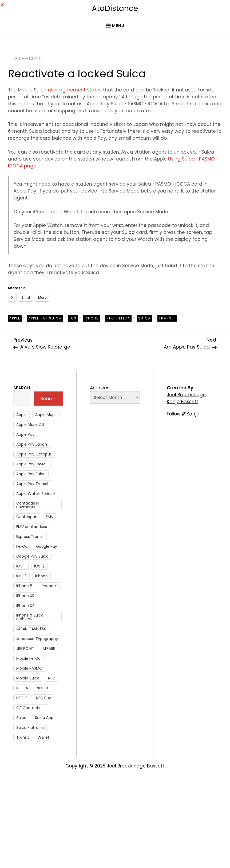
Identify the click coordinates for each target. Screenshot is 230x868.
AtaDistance (115, 8)
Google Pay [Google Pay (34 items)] (47, 546)
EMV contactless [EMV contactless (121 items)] (32, 527)
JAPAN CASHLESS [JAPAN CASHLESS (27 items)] (31, 629)
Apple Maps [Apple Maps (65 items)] (46, 415)
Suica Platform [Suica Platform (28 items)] (30, 727)
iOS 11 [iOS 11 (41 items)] (21, 566)
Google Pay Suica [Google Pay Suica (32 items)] (32, 556)
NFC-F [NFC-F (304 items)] (22, 698)
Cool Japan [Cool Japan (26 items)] (27, 517)
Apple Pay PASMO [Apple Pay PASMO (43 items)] (32, 464)
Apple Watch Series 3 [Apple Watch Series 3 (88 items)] (36, 494)
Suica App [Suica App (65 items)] (44, 718)
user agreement (67, 90)
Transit (167, 318)
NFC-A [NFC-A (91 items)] (22, 688)
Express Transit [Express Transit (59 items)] (30, 537)
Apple (15, 318)
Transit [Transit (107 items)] (23, 737)
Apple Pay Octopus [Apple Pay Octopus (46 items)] (34, 454)
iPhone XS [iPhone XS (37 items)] (25, 606)
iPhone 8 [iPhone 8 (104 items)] (24, 586)
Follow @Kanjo (183, 414)
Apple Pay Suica (45, 318)
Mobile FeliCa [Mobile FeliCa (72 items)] (28, 658)
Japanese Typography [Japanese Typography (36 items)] (37, 639)
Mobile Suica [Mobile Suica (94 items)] (28, 678)
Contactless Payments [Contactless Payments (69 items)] (28, 505)
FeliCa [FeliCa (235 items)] (22, 546)
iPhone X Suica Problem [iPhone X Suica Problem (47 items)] (30, 617)
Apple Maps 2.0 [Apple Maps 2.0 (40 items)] (30, 425)
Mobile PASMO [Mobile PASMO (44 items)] (29, 668)
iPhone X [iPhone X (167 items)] (49, 586)
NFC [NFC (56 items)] (52, 678)
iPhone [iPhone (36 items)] (41, 576)
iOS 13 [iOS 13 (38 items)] (21, 576)
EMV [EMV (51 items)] (50, 517)
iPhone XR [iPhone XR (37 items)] (25, 596)
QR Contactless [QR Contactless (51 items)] (31, 708)
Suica (144, 318)
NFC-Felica (118, 318)
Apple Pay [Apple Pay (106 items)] (25, 434)
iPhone (92, 318)
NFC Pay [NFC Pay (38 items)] (43, 698)
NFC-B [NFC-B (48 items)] (42, 688)
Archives (100, 388)
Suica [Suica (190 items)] (21, 718)
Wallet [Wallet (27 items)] (43, 737)
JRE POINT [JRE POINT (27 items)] (25, 649)
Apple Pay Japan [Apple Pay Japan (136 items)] (32, 444)
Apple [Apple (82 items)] (21, 415)
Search (22, 388)
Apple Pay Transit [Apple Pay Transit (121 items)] (32, 484)
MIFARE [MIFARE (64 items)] (49, 649)
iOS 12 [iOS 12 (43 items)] (39, 566)
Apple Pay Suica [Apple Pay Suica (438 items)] (31, 474)
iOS (73, 318)
